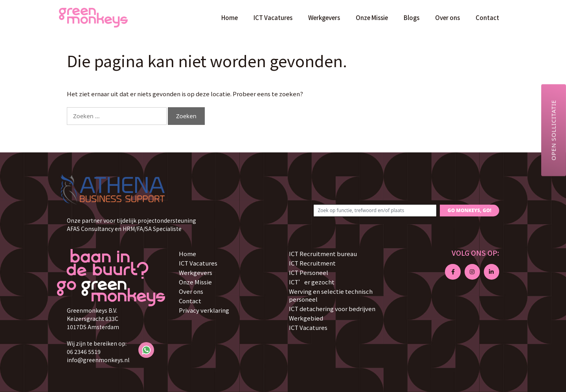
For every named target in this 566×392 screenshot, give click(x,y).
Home (230, 17)
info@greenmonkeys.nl (98, 360)
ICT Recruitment (312, 263)
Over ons (447, 17)
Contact (487, 17)
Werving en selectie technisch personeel (331, 295)
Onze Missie (372, 17)
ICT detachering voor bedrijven (332, 309)
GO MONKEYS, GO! (470, 210)
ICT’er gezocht (312, 282)
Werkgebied (306, 318)
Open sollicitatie (553, 130)
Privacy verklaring (204, 310)
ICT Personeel (309, 272)
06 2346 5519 (84, 352)
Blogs (412, 17)
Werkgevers (324, 17)
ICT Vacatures (273, 17)
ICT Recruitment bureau (323, 254)
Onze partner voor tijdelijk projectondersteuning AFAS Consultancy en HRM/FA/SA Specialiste (131, 224)
